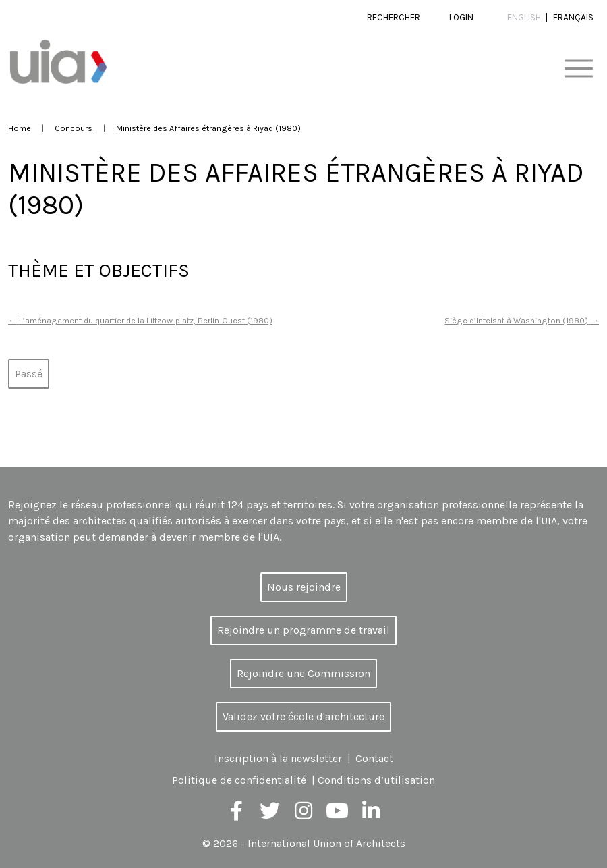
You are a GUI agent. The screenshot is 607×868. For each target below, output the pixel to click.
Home (20, 128)
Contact (374, 758)
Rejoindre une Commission (303, 673)
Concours (74, 128)
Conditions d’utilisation (376, 780)
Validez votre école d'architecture (303, 716)
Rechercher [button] (394, 17)
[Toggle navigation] (578, 69)
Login (461, 17)
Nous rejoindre (304, 587)
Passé (29, 374)
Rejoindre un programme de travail (303, 630)
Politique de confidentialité (239, 780)
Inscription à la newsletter (278, 758)
